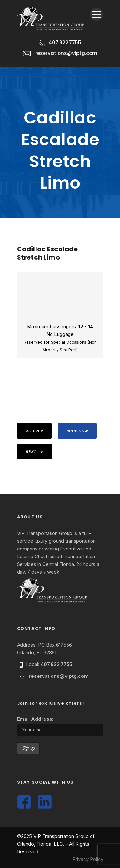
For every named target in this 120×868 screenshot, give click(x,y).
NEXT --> (34, 451)
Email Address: (35, 719)
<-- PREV (34, 431)
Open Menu (96, 14)
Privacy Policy (88, 859)
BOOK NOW (77, 431)
